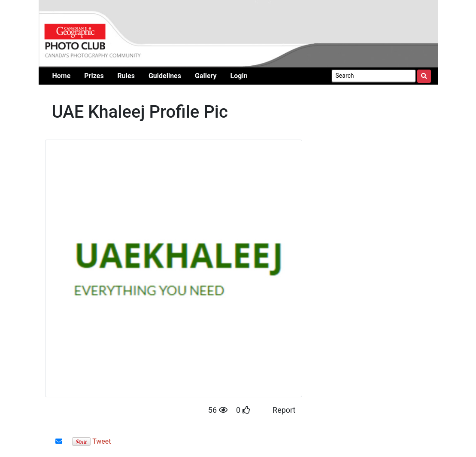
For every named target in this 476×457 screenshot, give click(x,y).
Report (284, 410)
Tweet (102, 441)
